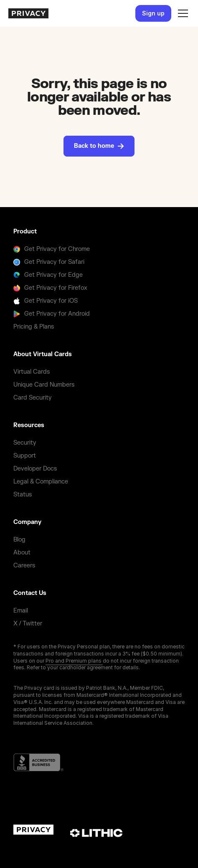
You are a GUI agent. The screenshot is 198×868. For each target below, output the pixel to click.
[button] (181, 13)
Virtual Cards (32, 372)
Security (25, 443)
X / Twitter (28, 624)
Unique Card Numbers (44, 385)
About (22, 553)
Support (25, 456)
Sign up (153, 13)
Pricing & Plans (34, 327)
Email (21, 611)
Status (23, 495)
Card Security (33, 398)
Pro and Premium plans (74, 661)
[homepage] (28, 13)
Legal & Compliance (41, 482)
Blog (19, 540)
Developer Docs (35, 469)
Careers (24, 566)
